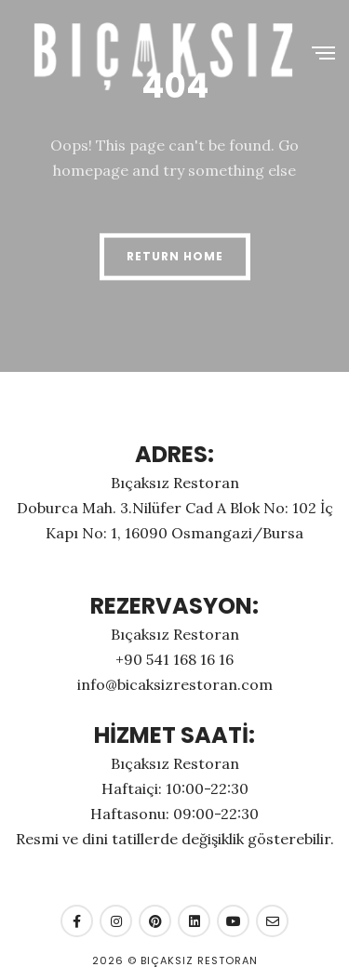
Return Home (175, 256)
